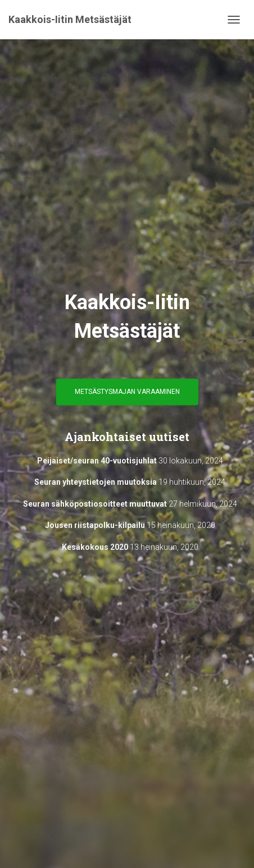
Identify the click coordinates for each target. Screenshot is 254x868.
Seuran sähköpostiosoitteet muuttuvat (95, 504)
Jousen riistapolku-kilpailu (95, 525)
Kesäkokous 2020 (95, 547)
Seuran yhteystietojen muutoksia (96, 482)
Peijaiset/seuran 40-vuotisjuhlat (97, 461)
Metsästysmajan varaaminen (127, 392)
